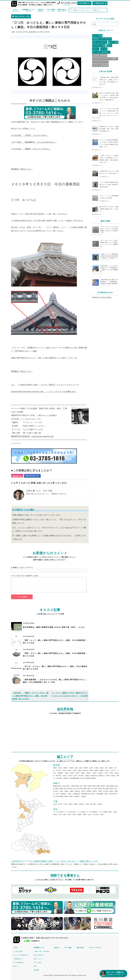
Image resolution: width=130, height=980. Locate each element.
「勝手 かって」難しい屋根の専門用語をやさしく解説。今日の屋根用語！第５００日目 (55, 642)
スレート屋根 (97, 36)
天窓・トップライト (100, 42)
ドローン (96, 49)
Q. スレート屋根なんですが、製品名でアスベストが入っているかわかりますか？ (70, 696)
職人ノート (17, 966)
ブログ (16, 10)
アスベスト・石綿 (99, 46)
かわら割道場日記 (19, 963)
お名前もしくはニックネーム (22, 567)
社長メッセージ (38, 959)
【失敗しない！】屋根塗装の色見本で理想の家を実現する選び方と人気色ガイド (109, 256)
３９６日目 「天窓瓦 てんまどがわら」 (30, 135)
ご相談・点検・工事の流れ (42, 951)
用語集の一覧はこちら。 (22, 169)
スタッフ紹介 (38, 963)
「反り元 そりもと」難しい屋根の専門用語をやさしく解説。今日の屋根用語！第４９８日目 (55, 668)
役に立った (17, 476)
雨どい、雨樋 (113, 42)
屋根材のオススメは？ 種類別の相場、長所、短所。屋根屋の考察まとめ (109, 129)
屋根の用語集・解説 (22, 16)
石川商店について (29, 10)
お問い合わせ (62, 10)
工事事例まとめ (18, 959)
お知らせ (41, 10)
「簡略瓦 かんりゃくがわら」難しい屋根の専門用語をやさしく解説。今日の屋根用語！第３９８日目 (30, 696)
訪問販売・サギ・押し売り (102, 39)
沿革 (35, 966)
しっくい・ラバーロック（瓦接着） (105, 59)
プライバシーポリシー (95, 948)
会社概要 (36, 970)
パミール (104, 49)
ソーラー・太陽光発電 (100, 65)
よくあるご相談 (18, 951)
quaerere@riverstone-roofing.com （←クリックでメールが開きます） (44, 392)
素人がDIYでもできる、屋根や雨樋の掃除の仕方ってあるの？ (109, 209)
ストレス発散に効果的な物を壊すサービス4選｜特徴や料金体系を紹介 (109, 185)
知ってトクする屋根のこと (21, 955)
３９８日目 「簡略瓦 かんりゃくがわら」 (31, 149)
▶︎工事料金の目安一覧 (100, 3)
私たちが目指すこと (40, 955)
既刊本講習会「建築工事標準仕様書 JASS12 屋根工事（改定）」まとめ (54, 627)
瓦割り (109, 46)
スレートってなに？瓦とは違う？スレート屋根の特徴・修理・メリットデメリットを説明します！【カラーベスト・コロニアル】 (105, 113)
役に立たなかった (32, 476)
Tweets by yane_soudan (102, 297)
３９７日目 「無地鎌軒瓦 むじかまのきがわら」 (34, 142)
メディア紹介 (51, 10)
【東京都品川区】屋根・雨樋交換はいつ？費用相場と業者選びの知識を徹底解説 (109, 282)
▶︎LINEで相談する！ (84, 3)
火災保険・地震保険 (100, 55)
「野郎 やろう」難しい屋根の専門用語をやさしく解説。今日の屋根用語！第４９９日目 (55, 655)
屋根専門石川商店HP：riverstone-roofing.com (32, 436)
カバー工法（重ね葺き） (101, 52)
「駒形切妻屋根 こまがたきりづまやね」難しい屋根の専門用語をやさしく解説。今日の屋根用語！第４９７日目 (55, 681)
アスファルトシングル (100, 62)
